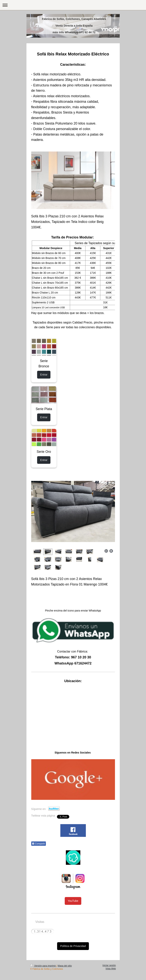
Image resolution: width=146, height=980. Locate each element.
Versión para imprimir (43, 966)
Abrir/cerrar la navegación (73, 5)
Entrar (44, 375)
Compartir (39, 844)
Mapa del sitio (65, 966)
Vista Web (111, 969)
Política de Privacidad (73, 946)
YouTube (73, 901)
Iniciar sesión (109, 965)
